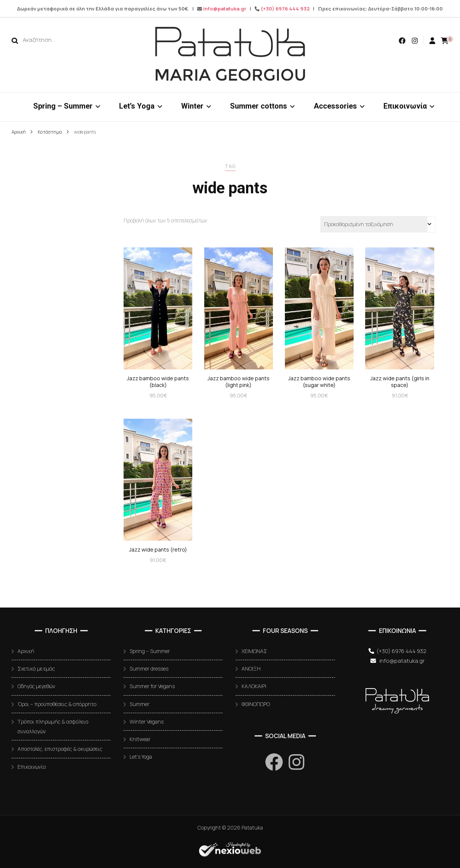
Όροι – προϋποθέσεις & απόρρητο (57, 704)
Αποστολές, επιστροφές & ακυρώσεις (60, 749)
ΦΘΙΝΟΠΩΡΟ (256, 704)
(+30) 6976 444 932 (285, 9)
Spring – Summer (63, 106)
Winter (192, 106)
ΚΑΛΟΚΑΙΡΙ (254, 686)
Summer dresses (149, 669)
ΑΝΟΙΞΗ (251, 669)
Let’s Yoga (137, 106)
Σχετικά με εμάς (36, 669)
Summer (139, 704)
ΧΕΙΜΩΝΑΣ (254, 651)
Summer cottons (259, 106)
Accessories (335, 106)
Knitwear (140, 739)
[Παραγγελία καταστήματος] (378, 224)
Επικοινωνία (405, 106)
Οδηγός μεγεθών (36, 686)
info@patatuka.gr (225, 9)
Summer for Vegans (152, 686)
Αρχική (26, 651)
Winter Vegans (147, 722)
